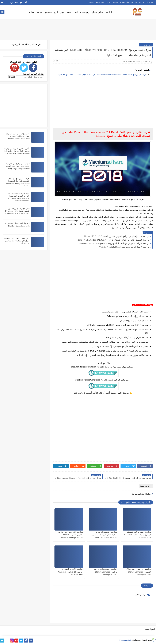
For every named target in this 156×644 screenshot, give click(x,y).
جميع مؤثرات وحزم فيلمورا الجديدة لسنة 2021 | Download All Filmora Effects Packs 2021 (17, 211)
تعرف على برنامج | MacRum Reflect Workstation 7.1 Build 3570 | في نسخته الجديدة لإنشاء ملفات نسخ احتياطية (102, 74)
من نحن (91, 2)
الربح (56, 12)
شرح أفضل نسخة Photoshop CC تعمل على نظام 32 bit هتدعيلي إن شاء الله (17, 241)
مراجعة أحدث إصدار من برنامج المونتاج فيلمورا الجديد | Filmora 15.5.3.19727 (117, 236)
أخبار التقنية (109, 12)
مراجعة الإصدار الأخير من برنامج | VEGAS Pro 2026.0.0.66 (124, 247)
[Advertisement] (103, 101)
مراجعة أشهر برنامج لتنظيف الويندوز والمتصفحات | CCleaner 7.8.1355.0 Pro (138, 535)
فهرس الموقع (148, 2)
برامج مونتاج (97, 12)
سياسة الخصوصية (127, 2)
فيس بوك (48, 12)
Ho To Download (112, 2)
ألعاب (76, 12)
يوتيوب (39, 12)
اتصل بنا (138, 2)
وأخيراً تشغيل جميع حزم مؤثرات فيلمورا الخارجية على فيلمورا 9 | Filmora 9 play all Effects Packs (17, 151)
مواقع (62, 12)
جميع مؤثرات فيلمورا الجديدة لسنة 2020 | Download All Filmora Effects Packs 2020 (18, 136)
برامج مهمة (85, 12)
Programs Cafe (126, 640)
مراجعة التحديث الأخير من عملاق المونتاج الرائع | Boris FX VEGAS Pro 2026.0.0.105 (114, 240)
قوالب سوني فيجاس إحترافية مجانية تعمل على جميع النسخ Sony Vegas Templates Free (18, 166)
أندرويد (69, 12)
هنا (36, 45)
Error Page (100, 2)
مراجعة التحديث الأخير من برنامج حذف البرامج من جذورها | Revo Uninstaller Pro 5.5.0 (103, 535)
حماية (32, 12)
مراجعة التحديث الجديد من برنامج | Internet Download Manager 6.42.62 (106, 572)
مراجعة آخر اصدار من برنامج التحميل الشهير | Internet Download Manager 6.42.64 (114, 243)
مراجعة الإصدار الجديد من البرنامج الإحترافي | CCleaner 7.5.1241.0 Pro (71, 572)
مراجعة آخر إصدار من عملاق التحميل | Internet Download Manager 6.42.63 (139, 572)
